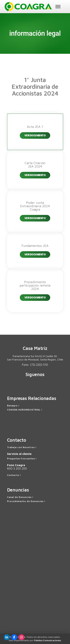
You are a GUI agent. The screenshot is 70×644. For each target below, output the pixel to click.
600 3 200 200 (17, 468)
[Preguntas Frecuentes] (22, 459)
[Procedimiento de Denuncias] (27, 501)
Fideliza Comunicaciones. (48, 640)
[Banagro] (14, 406)
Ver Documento (35, 135)
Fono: (35, 365)
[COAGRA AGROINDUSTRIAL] (25, 410)
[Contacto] (14, 475)
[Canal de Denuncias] (21, 497)
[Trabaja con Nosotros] (22, 447)
